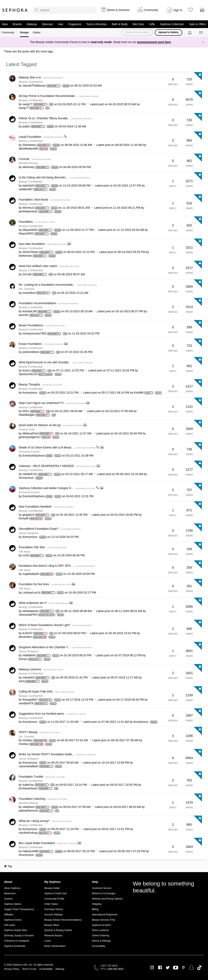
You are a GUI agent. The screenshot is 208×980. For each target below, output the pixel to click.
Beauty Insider (52, 888)
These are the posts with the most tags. (29, 51)
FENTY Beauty (39, 732)
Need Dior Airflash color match (49, 266)
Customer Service (101, 888)
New (5, 24)
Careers (8, 899)
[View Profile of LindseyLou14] (31, 593)
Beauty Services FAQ (103, 920)
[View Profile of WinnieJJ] (28, 208)
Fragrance (75, 24)
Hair (61, 24)
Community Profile (54, 899)
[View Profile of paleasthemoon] (28, 811)
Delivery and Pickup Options (107, 899)
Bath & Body (120, 24)
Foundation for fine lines (45, 584)
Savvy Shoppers (29, 533)
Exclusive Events (29, 452)
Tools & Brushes (96, 24)
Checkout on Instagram (17, 941)
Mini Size (138, 24)
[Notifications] (190, 33)
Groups (24, 33)
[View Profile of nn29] (26, 555)
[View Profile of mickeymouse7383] (34, 333)
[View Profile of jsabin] (26, 126)
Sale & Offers (198, 24)
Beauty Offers (52, 925)
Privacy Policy (12, 969)
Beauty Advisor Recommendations (63, 920)
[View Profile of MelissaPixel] (30, 433)
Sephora (15, 10)
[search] (65, 10)
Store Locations (100, 930)
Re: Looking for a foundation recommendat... (58, 285)
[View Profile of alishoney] (29, 167)
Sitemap (60, 969)
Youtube (176, 968)
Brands (17, 24)
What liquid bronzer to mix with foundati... (56, 362)
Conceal (35, 159)
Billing (95, 909)
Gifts (152, 24)
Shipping (97, 904)
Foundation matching (43, 799)
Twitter (168, 968)
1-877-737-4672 (109, 966)
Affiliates (9, 915)
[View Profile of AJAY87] (27, 633)
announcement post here (154, 42)
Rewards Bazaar (53, 936)
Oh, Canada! (27, 289)
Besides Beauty (28, 163)
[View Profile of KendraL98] (30, 311)
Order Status (51, 904)
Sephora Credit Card (55, 893)
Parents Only (27, 429)
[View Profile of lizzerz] (27, 370)
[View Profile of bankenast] (25, 256)
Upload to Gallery (168, 32)
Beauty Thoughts (40, 384)
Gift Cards (10, 925)
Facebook (160, 968)
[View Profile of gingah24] (28, 515)
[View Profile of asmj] (22, 681)
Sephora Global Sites (16, 930)
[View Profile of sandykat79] (26, 703)
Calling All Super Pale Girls (47, 691)
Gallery (37, 33)
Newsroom (10, 893)
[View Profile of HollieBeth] (29, 655)
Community (8, 33)
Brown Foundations (42, 325)
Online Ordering (100, 936)
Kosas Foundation (41, 344)
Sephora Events (13, 920)
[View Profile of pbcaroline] (25, 637)
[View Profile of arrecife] (23, 315)
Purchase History (54, 909)
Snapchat (191, 968)
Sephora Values (13, 904)
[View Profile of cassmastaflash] (28, 766)
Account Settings (53, 915)
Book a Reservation (55, 946)
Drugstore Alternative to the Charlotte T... (55, 647)
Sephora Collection (172, 24)
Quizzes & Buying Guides (58, 930)
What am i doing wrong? (45, 821)
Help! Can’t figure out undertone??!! (52, 403)
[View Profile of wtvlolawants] (31, 611)
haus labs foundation (43, 244)
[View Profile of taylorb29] (28, 186)
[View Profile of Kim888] (139, 393)
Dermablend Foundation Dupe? (50, 529)
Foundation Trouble (42, 777)
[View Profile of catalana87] (26, 189)
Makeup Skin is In (41, 77)
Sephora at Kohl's (101, 925)
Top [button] (10, 866)
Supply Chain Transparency (19, 909)
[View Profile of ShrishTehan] (30, 252)
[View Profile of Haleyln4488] (30, 851)
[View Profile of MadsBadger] (27, 415)
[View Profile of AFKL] (26, 411)
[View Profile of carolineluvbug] (28, 833)
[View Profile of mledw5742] (30, 474)
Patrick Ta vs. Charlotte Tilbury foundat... (55, 118)
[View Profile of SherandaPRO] (28, 615)
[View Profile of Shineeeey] (29, 145)
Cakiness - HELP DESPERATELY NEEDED (58, 466)
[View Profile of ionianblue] (29, 293)
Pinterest (184, 968)
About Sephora (12, 888)
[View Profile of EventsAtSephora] (34, 456)
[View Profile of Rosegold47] (30, 700)
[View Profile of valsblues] (28, 807)
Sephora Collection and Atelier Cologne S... (57, 488)
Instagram (152, 968)
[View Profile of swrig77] (27, 104)
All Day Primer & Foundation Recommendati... (59, 96)
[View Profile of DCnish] (27, 274)
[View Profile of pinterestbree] (31, 352)
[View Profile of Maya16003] (30, 230)
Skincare (47, 24)
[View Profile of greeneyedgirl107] (30, 437)
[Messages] (201, 33)
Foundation (37, 222)
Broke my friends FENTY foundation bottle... (57, 754)
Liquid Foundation (41, 137)
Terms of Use (29, 969)
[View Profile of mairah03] (28, 677)
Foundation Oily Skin (43, 547)
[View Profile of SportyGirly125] (28, 374)
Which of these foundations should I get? (55, 625)
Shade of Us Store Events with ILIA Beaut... (57, 447)
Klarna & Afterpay (101, 941)
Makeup (32, 24)
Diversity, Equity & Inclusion (19, 936)
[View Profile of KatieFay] (28, 785)
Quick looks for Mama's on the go (51, 425)
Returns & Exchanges (104, 893)
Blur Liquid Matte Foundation (48, 843)
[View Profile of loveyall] (23, 518)
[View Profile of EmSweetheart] (28, 788)
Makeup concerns (41, 669)
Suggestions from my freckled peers (52, 714)
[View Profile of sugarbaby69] (31, 574)
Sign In (178, 10)
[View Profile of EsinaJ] (23, 659)
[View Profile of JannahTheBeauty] (34, 86)
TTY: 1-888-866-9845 (112, 969)
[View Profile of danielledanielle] (29, 149)
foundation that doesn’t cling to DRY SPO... (57, 566)
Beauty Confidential (31, 82)
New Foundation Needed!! (46, 507)
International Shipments (105, 915)
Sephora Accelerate (15, 946)
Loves (48, 941)
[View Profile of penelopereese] (28, 211)
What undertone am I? (44, 603)
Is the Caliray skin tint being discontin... (54, 177)
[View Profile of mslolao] (27, 740)
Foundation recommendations (48, 303)
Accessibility (98, 946)
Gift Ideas (25, 552)
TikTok (199, 968)
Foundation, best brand (44, 200)
